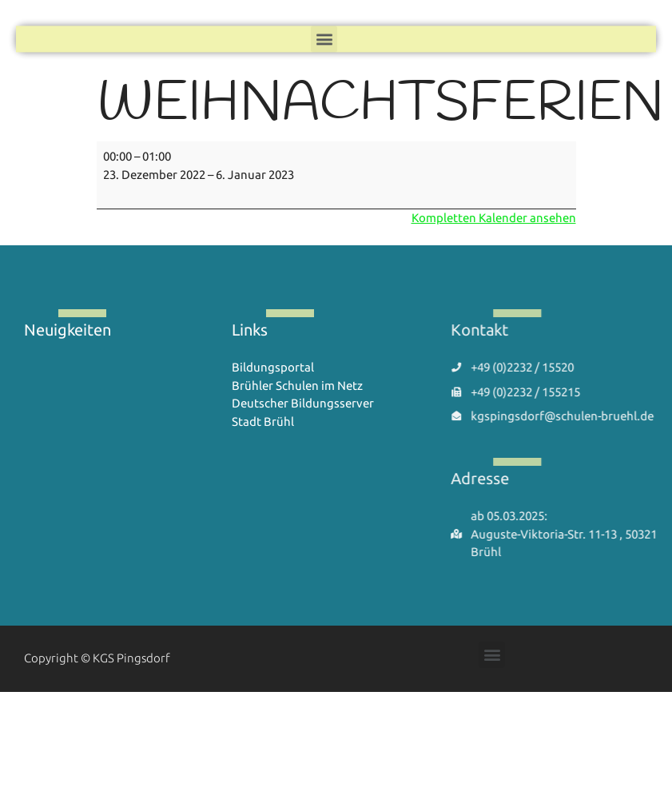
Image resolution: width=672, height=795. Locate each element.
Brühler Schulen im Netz (297, 386)
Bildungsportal (273, 367)
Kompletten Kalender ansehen (494, 218)
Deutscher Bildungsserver (303, 403)
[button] (324, 36)
